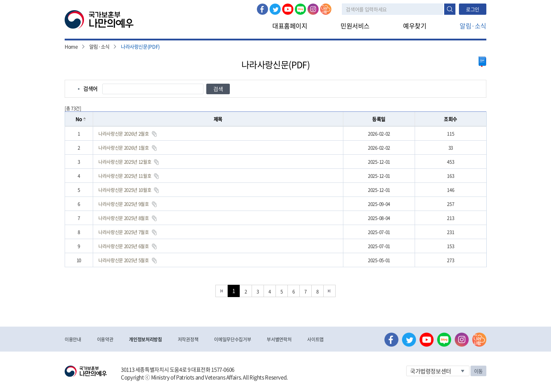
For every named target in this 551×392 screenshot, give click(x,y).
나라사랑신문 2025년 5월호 (124, 260)
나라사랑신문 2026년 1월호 (124, 147)
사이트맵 (315, 339)
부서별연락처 (279, 339)
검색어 (90, 89)
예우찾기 (415, 26)
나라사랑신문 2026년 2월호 (124, 133)
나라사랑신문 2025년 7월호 (124, 232)
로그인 (473, 9)
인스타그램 (313, 9)
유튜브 (288, 9)
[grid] (276, 197)
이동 (478, 371)
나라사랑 (326, 9)
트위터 (275, 9)
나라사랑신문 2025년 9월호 (124, 204)
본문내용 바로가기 (0, 0)
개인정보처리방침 (145, 339)
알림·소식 (473, 26)
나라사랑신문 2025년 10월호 (125, 190)
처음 (222, 291)
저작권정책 (188, 339)
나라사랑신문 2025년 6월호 (124, 246)
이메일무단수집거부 (232, 339)
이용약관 (105, 339)
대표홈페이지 (290, 26)
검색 (450, 9)
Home (71, 46)
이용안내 (73, 339)
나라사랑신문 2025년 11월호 (125, 176)
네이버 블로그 (300, 9)
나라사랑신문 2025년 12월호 (125, 162)
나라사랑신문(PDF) (140, 46)
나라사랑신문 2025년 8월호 (124, 218)
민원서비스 (355, 26)
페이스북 (262, 9)
